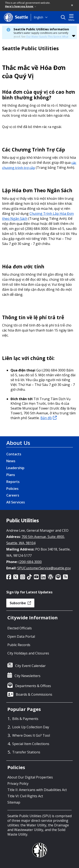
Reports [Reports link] (13, 482)
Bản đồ (49, 418)
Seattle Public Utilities (30, 48)
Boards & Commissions (34, 694)
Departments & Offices (33, 686)
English (38, 17)
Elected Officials (20, 628)
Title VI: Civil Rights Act (25, 796)
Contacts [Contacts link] (14, 454)
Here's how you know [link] (21, 6)
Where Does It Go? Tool (31, 735)
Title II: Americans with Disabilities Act (37, 790)
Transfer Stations (26, 752)
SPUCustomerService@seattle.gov (44, 568)
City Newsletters (27, 676)
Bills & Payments (25, 719)
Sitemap (14, 802)
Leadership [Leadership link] (15, 468)
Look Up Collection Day (31, 727)
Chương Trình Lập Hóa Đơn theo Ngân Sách (38, 216)
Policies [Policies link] (12, 489)
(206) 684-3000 (30, 562)
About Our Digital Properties (30, 777)
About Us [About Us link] (18, 443)
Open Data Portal (21, 636)
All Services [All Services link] (16, 502)
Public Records (19, 645)
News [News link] (11, 461)
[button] (72, 5)
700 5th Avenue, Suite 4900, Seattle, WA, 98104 (36, 540)
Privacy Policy (18, 784)
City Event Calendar (30, 666)
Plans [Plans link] (11, 475)
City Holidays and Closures (28, 653)
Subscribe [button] (20, 603)
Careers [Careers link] (13, 495)
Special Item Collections (31, 744)
